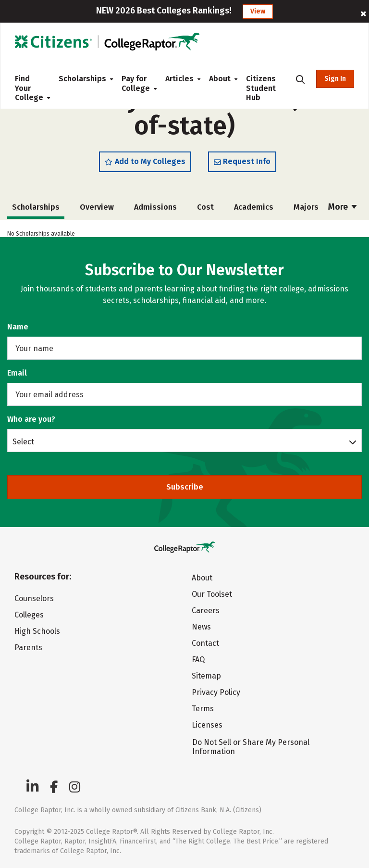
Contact (205, 643)
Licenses (207, 725)
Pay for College (136, 83)
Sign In (335, 79)
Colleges (29, 615)
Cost (205, 207)
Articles (179, 79)
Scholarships (82, 79)
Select (23, 441)
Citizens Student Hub (261, 88)
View (258, 11)
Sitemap (206, 676)
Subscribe (185, 487)
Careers (206, 610)
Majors (306, 207)
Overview (97, 207)
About (220, 79)
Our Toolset (212, 594)
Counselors (34, 598)
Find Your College (29, 88)
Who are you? (31, 419)
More (343, 207)
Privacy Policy (216, 692)
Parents (28, 648)
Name (18, 327)
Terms (203, 709)
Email (17, 373)
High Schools (37, 631)
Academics (254, 207)
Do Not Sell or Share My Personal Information (251, 747)
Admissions (155, 207)
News (201, 627)
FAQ (198, 660)
